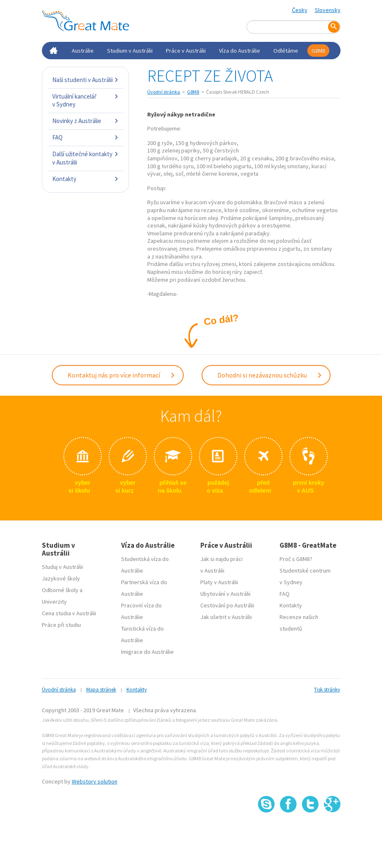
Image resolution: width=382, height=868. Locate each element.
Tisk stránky (327, 690)
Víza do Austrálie (240, 51)
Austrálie (83, 51)
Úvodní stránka (164, 92)
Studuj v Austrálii (62, 567)
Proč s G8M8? (296, 559)
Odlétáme (286, 51)
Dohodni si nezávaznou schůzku (270, 375)
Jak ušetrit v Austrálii (226, 617)
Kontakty (86, 179)
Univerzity (54, 602)
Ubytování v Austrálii (225, 594)
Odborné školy (60, 590)
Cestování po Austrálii (227, 605)
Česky (300, 10)
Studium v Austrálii (130, 51)
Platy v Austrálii (219, 582)
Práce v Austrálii (186, 51)
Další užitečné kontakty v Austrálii (86, 158)
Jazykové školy (61, 578)
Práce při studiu (61, 625)
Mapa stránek (101, 690)
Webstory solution (95, 781)
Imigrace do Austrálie (147, 652)
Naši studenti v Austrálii (86, 80)
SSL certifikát (310, 831)
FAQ (86, 137)
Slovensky (328, 10)
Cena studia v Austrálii (69, 613)
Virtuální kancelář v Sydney (86, 100)
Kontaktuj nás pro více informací (122, 375)
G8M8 (318, 51)
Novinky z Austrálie (86, 121)
